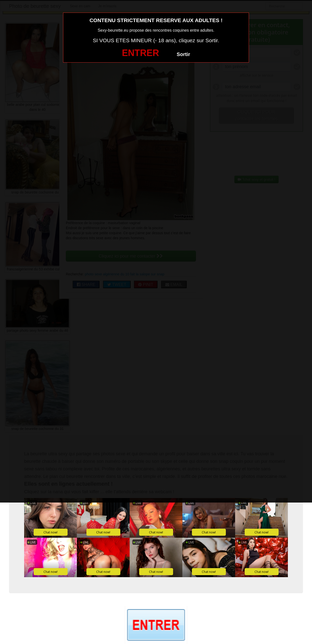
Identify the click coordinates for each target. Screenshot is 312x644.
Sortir (183, 54)
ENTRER (140, 53)
